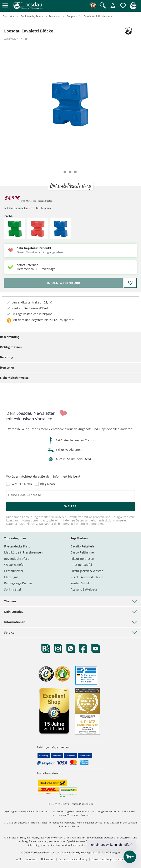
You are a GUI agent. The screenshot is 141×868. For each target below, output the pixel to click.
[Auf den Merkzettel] (130, 283)
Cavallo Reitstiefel (83, 546)
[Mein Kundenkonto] (113, 8)
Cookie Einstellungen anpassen (108, 859)
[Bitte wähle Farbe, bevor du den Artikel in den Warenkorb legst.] (64, 283)
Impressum (31, 859)
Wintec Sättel (80, 583)
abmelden (96, 524)
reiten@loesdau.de (83, 804)
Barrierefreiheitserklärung (73, 859)
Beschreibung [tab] (10, 337)
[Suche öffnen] (103, 6)
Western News (22, 484)
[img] (133, 8)
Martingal (11, 577)
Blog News (47, 484)
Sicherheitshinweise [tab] (14, 378)
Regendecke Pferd (17, 559)
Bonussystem (21, 208)
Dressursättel (14, 571)
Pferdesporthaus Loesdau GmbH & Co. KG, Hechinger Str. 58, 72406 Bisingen (75, 853)
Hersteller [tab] (7, 367)
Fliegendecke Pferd (17, 546)
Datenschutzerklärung (22, 524)
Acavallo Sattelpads (84, 589)
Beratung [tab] (7, 357)
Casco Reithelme (82, 552)
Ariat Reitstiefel (81, 565)
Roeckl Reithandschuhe (87, 577)
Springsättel (13, 589)
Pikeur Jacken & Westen (87, 571)
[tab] (65, 172)
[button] (5, 6)
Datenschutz (48, 859)
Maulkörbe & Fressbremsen (23, 552)
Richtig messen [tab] (11, 347)
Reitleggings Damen (18, 583)
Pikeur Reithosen (82, 559)
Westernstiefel (14, 565)
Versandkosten (45, 201)
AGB (19, 859)
